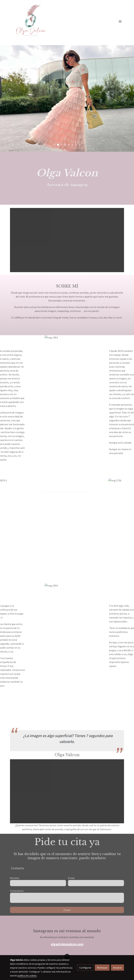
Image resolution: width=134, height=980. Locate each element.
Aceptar (117, 968)
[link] (31, 21)
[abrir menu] (120, 21)
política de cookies (27, 976)
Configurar (85, 968)
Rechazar (102, 968)
